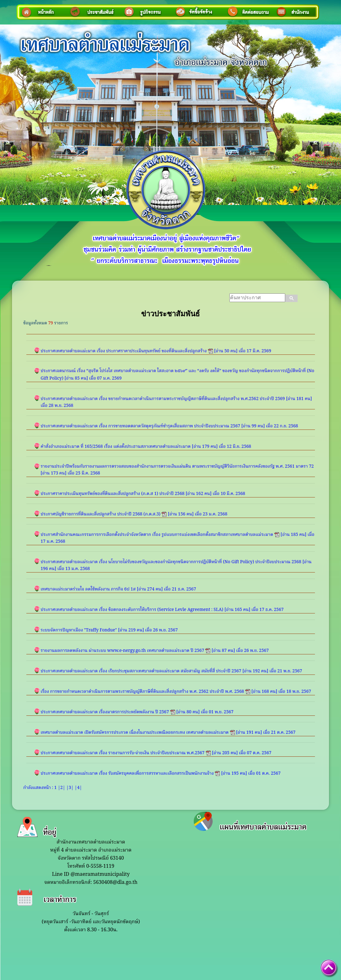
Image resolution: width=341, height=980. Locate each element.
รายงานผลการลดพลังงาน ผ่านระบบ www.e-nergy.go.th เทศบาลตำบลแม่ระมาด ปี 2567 (122, 651)
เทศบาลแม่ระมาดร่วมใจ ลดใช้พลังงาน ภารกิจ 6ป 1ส (88, 589)
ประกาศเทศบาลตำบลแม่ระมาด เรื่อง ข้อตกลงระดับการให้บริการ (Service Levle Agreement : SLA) (132, 610)
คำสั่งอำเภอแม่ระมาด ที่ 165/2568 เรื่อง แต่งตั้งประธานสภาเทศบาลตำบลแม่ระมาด (116, 447)
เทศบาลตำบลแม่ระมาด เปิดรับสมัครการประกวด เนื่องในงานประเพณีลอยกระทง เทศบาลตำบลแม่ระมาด (135, 733)
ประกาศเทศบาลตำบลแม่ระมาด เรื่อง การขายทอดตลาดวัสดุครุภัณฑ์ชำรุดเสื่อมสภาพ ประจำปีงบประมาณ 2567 (140, 426)
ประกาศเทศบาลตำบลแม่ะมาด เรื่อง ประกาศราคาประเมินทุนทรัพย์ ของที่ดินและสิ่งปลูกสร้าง (124, 351)
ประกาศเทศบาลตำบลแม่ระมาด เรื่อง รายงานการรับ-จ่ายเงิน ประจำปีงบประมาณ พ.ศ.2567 (123, 753)
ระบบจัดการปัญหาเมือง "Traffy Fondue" (79, 630)
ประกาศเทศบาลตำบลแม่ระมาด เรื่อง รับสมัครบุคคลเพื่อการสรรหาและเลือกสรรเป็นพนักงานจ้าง (127, 773)
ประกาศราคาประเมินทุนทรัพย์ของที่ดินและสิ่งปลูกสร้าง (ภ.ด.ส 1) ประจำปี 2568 (113, 494)
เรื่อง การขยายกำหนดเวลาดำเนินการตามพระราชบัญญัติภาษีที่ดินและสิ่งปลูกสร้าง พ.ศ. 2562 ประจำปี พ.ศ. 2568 (142, 692)
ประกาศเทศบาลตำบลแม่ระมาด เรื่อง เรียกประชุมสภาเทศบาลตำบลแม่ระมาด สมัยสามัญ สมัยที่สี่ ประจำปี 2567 (141, 671)
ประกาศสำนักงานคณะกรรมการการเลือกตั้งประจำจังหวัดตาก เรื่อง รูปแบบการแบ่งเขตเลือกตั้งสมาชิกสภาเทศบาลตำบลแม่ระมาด (157, 535)
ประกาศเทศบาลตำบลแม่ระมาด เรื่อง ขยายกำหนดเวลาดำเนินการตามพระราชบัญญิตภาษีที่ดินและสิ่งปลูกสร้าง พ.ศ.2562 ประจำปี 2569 (163, 399)
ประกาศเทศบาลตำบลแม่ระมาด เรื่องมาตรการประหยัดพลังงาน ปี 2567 (105, 712)
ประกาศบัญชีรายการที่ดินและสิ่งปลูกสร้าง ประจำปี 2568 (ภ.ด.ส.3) (100, 514)
